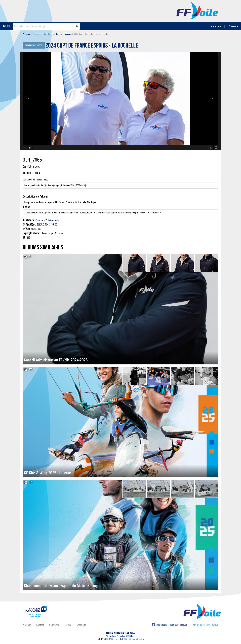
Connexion (215, 26)
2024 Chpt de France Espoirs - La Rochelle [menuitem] (91, 34)
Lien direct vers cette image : (120, 183)
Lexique (68, 625)
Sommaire (81, 625)
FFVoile (197, 11)
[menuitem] (28, 34)
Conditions (54, 625)
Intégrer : (120, 210)
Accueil (27, 34)
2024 (48, 220)
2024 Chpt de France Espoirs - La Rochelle (92, 46)
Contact (40, 625)
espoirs (41, 220)
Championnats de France (44, 34)
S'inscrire (233, 26)
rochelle (55, 220)
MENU (7, 26)
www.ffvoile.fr (138, 639)
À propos (27, 625)
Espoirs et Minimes (64, 34)
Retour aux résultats (34, 46)
